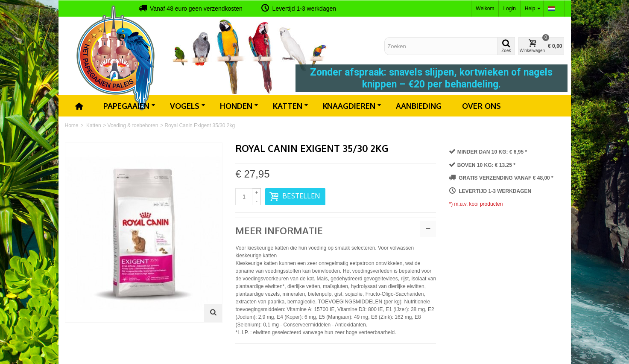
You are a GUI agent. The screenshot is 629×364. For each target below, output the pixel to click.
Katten (291, 106)
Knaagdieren (352, 106)
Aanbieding (419, 106)
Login (509, 9)
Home (72, 125)
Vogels (188, 106)
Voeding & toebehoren (133, 125)
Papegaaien (129, 106)
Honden (239, 106)
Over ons (481, 106)
